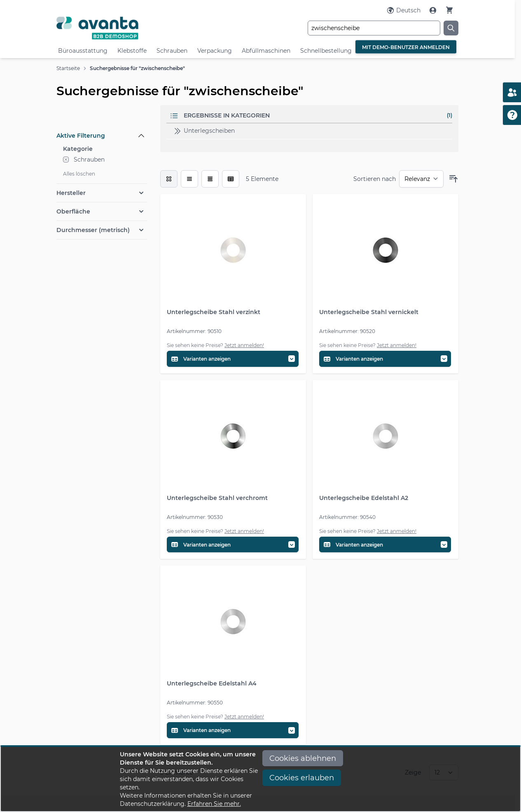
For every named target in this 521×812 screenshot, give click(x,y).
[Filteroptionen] (102, 117)
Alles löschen (79, 174)
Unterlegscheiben (204, 131)
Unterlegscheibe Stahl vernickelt (369, 312)
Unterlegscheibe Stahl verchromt (217, 498)
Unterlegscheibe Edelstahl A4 (212, 683)
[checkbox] (169, 179)
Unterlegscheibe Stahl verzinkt (214, 312)
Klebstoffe (132, 51)
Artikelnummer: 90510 (194, 331)
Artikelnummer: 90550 (195, 703)
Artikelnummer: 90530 (195, 517)
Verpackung (215, 51)
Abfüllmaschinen (266, 51)
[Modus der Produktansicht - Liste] (189, 179)
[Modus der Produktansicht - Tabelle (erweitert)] (231, 179)
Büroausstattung (83, 51)
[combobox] (374, 28)
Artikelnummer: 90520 (347, 331)
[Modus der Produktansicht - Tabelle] (210, 179)
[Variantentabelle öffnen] (233, 359)
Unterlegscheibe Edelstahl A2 (364, 498)
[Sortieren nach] (421, 179)
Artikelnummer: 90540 (347, 517)
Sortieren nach (375, 179)
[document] (261, 779)
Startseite (68, 68)
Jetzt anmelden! (244, 345)
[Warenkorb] (449, 10)
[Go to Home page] (123, 28)
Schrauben (172, 51)
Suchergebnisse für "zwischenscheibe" (137, 68)
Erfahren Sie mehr (214, 804)
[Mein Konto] (434, 10)
